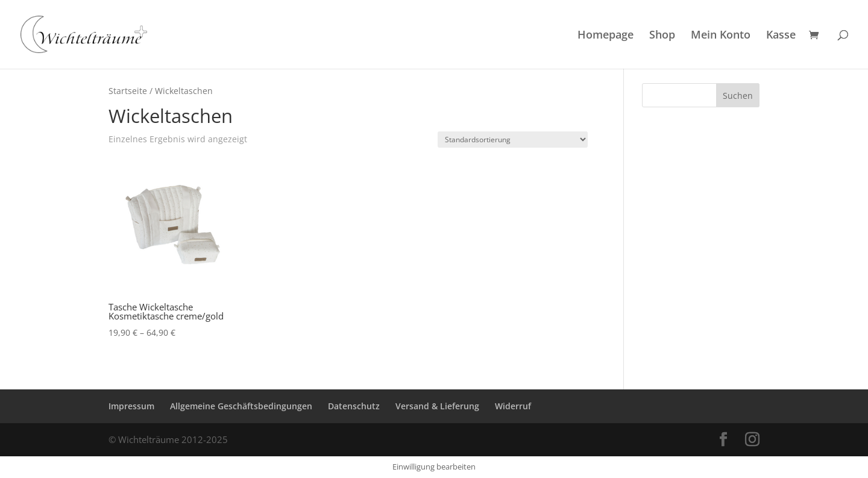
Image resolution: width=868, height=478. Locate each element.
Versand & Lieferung (437, 406)
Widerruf (513, 406)
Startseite (128, 91)
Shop (662, 36)
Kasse (781, 36)
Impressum (131, 406)
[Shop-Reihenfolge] (513, 140)
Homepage (605, 36)
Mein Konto (721, 36)
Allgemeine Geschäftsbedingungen (241, 406)
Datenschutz (354, 406)
